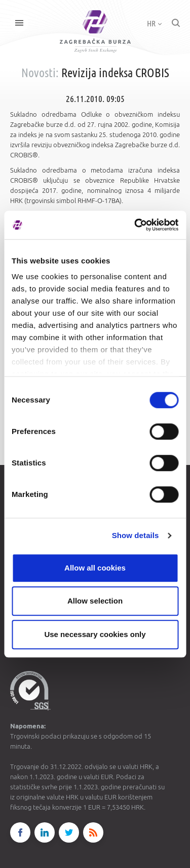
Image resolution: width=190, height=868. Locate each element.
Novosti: (40, 73)
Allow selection (95, 601)
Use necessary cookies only (95, 634)
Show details (136, 535)
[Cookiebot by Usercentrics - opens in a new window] (135, 225)
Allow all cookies (95, 568)
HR (154, 23)
